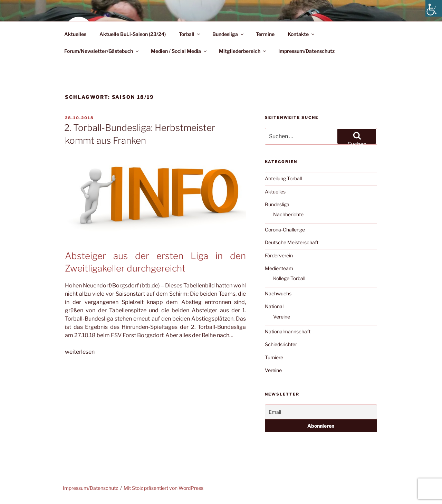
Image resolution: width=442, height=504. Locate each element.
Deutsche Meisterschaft (292, 242)
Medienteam (279, 268)
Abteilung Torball (283, 178)
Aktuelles (75, 34)
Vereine (282, 317)
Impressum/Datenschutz (306, 51)
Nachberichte (288, 214)
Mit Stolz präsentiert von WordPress (164, 488)
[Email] (321, 412)
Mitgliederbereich (243, 51)
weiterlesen (80, 352)
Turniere (274, 357)
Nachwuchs (278, 293)
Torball (190, 34)
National (274, 306)
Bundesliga (228, 34)
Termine (265, 34)
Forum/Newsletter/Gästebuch (102, 51)
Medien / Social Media (179, 51)
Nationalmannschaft (288, 331)
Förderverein (279, 255)
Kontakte (301, 34)
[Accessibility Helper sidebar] (434, 8)
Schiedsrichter (281, 344)
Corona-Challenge (285, 230)
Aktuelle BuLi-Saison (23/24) (133, 34)
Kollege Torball (289, 278)
